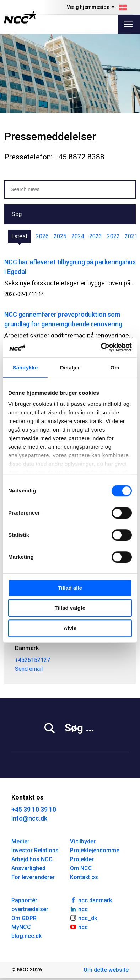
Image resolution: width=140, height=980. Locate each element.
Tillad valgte (70, 608)
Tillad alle (70, 588)
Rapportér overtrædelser (30, 905)
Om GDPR (24, 918)
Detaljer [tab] (70, 367)
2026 (42, 236)
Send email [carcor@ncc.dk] (29, 669)
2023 (96, 236)
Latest (19, 236)
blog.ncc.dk (26, 936)
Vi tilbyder (83, 841)
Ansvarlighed (28, 868)
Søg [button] (17, 214)
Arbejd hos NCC (32, 859)
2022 (113, 236)
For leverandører (33, 877)
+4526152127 (33, 660)
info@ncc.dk (29, 818)
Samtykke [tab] (25, 367)
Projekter (82, 859)
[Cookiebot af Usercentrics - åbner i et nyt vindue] (101, 347)
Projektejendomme (95, 850)
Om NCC (81, 868)
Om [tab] (115, 367)
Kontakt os (84, 877)
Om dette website (106, 970)
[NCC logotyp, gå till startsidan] (20, 17)
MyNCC (21, 927)
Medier (20, 841)
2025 (60, 236)
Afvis (70, 628)
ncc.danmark (91, 900)
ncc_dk (84, 918)
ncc (79, 909)
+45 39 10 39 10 (34, 809)
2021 (131, 236)
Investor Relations (35, 850)
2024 (78, 236)
